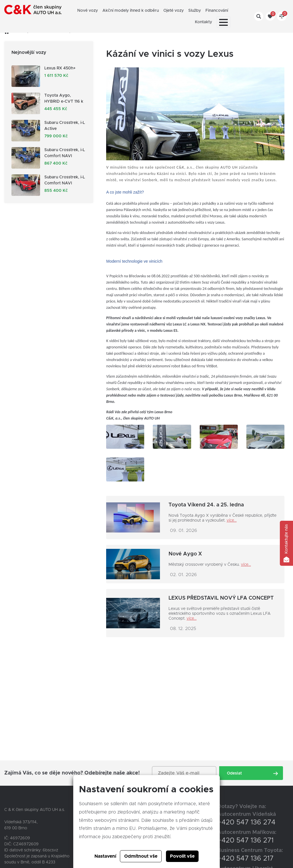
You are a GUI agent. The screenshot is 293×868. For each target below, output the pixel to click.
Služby (195, 11)
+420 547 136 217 (246, 859)
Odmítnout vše (141, 856)
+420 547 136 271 (246, 840)
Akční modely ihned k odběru (131, 11)
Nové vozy (88, 11)
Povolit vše (182, 856)
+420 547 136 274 (247, 822)
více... (232, 520)
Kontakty (203, 22)
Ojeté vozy (174, 11)
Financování (217, 11)
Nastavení (105, 856)
